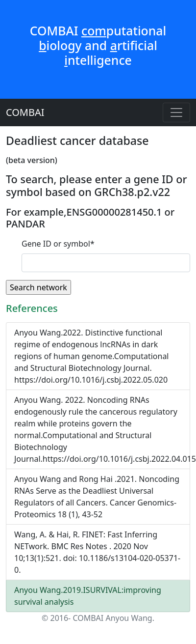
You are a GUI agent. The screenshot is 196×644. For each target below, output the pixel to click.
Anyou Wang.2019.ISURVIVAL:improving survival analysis (88, 596)
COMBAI (25, 112)
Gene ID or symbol (58, 244)
